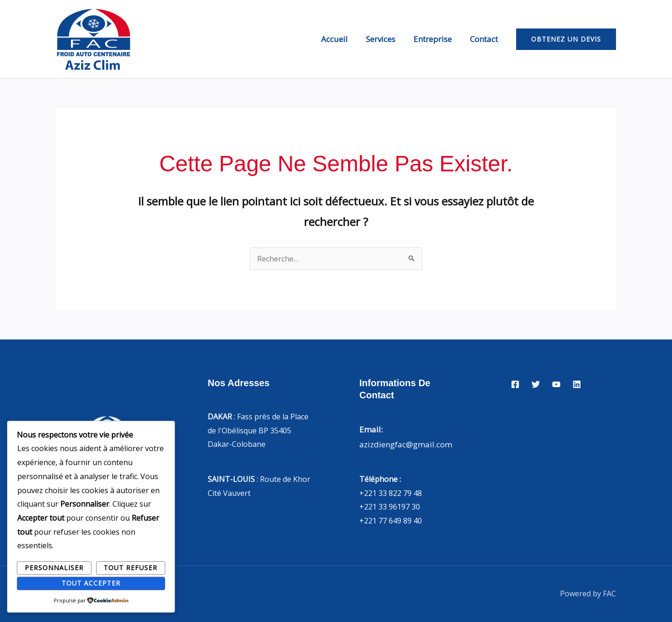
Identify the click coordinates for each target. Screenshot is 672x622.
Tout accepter (91, 583)
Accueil (342, 39)
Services (386, 39)
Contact (485, 39)
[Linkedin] (577, 384)
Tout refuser (130, 568)
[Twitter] (536, 384)
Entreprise (436, 39)
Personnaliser (54, 568)
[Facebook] (515, 384)
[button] (566, 39)
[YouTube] (556, 384)
